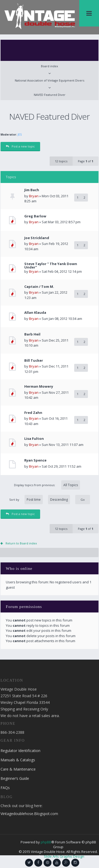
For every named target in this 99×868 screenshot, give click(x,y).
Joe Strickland (37, 238)
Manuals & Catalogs (18, 760)
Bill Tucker (34, 361)
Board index (49, 66)
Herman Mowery (39, 386)
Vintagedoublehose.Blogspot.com (29, 814)
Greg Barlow (35, 216)
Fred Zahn (33, 413)
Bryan (34, 196)
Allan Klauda (35, 313)
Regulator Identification (20, 751)
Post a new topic (20, 146)
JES (20, 135)
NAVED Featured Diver (50, 95)
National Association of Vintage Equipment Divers (49, 80)
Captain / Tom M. (39, 287)
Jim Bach (32, 190)
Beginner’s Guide (15, 778)
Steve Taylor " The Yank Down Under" (51, 266)
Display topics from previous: (47, 485)
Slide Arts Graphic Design (64, 856)
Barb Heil (32, 334)
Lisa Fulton (34, 439)
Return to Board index (21, 543)
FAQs (5, 788)
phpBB (46, 842)
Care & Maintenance (18, 769)
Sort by (40, 500)
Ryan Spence (35, 460)
